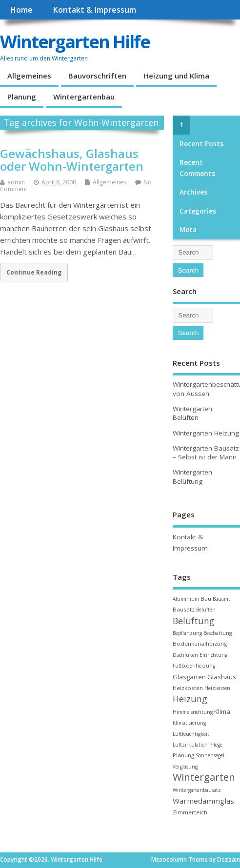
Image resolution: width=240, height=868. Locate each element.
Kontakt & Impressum (94, 10)
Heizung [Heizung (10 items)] (190, 699)
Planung (22, 97)
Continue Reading (34, 272)
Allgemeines (29, 76)
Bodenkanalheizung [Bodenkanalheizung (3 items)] (200, 643)
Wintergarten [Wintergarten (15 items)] (204, 777)
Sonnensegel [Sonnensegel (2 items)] (210, 755)
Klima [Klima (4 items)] (222, 711)
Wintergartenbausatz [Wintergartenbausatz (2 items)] (197, 790)
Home (21, 10)
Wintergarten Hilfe (75, 42)
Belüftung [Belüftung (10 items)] (194, 621)
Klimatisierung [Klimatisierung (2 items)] (189, 723)
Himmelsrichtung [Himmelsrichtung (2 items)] (193, 712)
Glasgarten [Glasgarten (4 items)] (189, 677)
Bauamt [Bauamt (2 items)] (221, 599)
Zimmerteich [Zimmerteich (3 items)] (190, 812)
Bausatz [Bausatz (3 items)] (184, 609)
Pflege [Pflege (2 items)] (216, 745)
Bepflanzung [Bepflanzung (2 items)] (187, 633)
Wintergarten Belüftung (192, 477)
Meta (188, 230)
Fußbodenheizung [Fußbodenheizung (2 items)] (194, 666)
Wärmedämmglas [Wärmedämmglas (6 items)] (203, 801)
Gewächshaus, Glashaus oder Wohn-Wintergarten (72, 160)
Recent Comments (197, 168)
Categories (198, 211)
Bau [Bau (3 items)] (206, 599)
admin (16, 182)
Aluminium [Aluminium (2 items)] (186, 599)
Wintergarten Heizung (206, 433)
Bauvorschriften (97, 76)
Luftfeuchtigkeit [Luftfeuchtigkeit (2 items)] (191, 734)
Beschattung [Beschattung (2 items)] (218, 633)
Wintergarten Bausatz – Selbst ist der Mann (206, 453)
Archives (193, 192)
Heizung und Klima (176, 76)
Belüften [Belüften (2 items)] (206, 610)
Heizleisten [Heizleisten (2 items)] (217, 688)
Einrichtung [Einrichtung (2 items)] (213, 655)
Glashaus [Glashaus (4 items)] (222, 677)
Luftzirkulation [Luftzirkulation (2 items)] (190, 745)
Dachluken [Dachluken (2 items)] (185, 655)
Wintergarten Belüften (192, 413)
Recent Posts (201, 144)
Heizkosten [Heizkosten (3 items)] (188, 688)
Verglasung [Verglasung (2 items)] (185, 767)
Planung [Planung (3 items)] (183, 755)
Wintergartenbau (84, 97)
